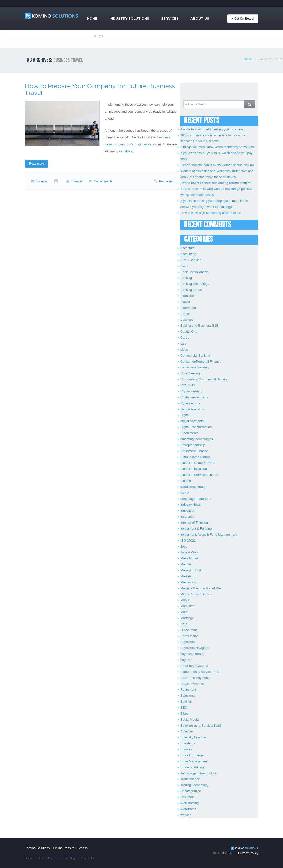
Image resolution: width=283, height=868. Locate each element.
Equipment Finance (194, 451)
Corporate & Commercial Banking (204, 379)
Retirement (188, 690)
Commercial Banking (195, 355)
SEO (184, 708)
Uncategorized (191, 791)
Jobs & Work (189, 552)
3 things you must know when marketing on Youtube (218, 147)
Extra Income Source (195, 457)
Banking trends (191, 290)
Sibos (184, 713)
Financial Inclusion (194, 469)
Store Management (194, 761)
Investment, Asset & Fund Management (209, 534)
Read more (36, 164)
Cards (185, 338)
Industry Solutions (129, 18)
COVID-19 (188, 385)
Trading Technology (194, 785)
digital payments (192, 421)
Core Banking (190, 373)
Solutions (187, 731)
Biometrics (188, 296)
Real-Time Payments (195, 678)
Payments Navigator (195, 648)
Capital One (189, 332)
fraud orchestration (194, 487)
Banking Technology (195, 284)
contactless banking (194, 367)
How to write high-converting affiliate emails (211, 213)
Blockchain (188, 308)
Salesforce (188, 696)
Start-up (186, 749)
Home (92, 18)
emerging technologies (197, 439)
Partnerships (189, 636)
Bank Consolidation (194, 272)
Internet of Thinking (194, 523)
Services (170, 18)
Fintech (186, 481)
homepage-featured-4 (196, 499)
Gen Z (185, 493)
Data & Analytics (192, 409)
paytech (186, 660)
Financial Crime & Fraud (198, 463)
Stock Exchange (192, 755)
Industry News (190, 505)
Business (41, 181)
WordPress (188, 809)
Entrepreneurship (193, 445)
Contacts (87, 858)
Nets (184, 624)
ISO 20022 (188, 540)
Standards (188, 743)
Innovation (188, 511)
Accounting (188, 254)
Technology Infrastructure (198, 773)
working (186, 815)
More (184, 612)
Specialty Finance (193, 737)
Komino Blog (66, 858)
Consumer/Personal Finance (201, 361)
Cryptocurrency (191, 391)
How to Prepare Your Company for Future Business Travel (100, 89)
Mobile (185, 600)
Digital (185, 415)
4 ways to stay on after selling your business (212, 129)
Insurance (187, 517)
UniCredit (187, 797)
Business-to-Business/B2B (199, 326)
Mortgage (187, 618)
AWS (184, 266)
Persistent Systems (194, 666)
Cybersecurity (190, 403)
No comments (103, 181)
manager (77, 181)
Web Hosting (189, 803)
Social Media (189, 719)
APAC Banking (191, 260)
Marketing (187, 576)
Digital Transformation (196, 427)
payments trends (192, 654)
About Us (200, 18)
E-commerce (189, 433)
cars (183, 343)
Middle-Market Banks (195, 594)
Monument (188, 606)
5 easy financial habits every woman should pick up (217, 165)
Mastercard (188, 582)
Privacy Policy (248, 853)
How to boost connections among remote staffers (215, 183)
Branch (185, 314)
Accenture (188, 248)
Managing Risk (191, 570)
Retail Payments (192, 684)
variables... (127, 151)
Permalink (166, 181)
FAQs (99, 36)
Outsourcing (189, 630)
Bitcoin (185, 302)
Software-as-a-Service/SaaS (201, 725)
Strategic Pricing (192, 767)
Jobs (184, 546)
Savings (186, 702)
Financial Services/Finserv (199, 475)
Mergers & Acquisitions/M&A (201, 588)
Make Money (189, 558)
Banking (186, 278)
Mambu (186, 564)
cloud (184, 349)
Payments (188, 642)
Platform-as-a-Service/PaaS (200, 672)
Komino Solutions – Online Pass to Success (56, 848)
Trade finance (190, 779)
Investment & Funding (196, 528)
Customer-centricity (194, 397)
